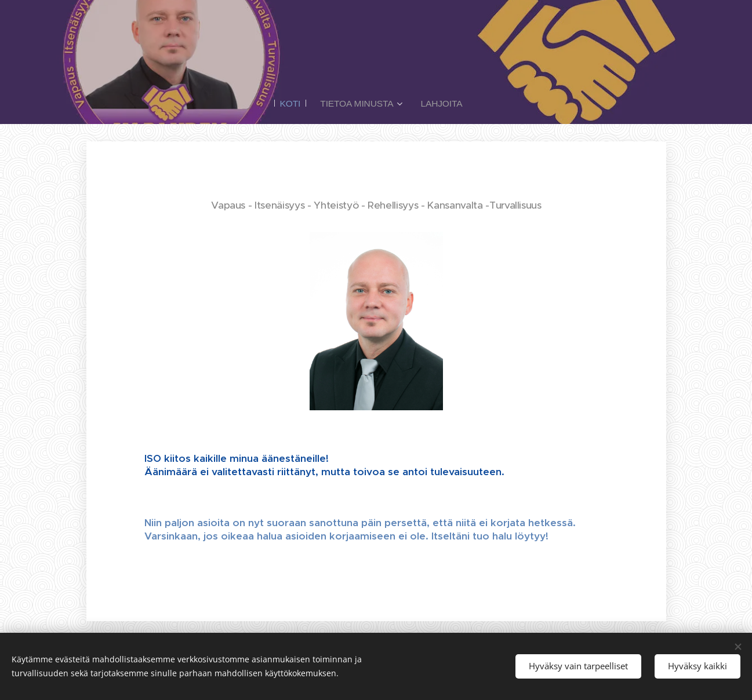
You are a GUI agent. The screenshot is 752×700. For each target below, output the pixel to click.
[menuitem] (293, 104)
